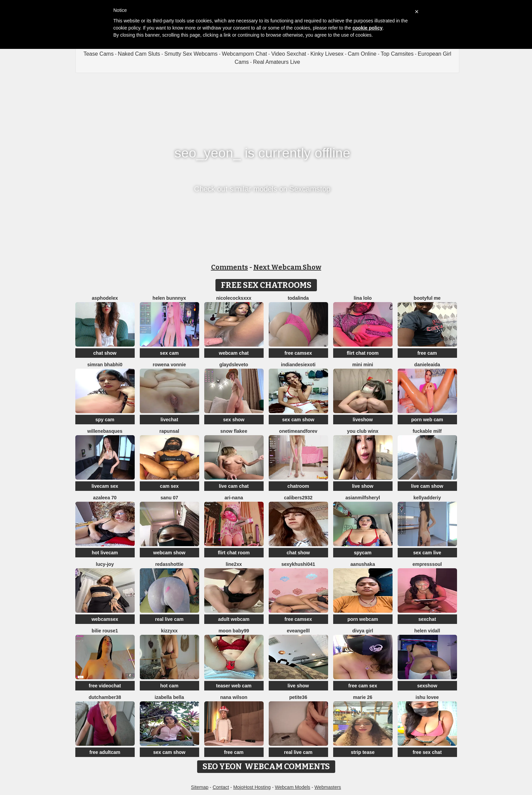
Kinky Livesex (327, 54)
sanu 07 (169, 498)
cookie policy (368, 28)
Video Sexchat (289, 54)
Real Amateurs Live (277, 62)
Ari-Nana (234, 498)
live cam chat (234, 486)
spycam (363, 553)
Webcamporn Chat (244, 54)
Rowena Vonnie (169, 365)
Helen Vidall (427, 631)
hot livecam (105, 553)
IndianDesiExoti (298, 365)
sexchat (427, 619)
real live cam (169, 619)
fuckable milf (427, 431)
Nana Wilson (234, 697)
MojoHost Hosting (252, 787)
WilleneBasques (105, 431)
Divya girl (363, 631)
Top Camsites (397, 54)
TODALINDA (298, 298)
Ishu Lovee (427, 697)
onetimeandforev (298, 431)
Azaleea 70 (105, 498)
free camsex (298, 353)
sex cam (169, 353)
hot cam (169, 686)
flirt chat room (363, 353)
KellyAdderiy (427, 498)
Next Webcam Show (287, 267)
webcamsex (105, 619)
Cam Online (362, 54)
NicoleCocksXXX (234, 298)
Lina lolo (363, 298)
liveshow (363, 420)
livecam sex (105, 486)
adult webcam (234, 619)
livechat (169, 420)
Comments (230, 267)
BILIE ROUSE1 (105, 631)
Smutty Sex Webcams (191, 54)
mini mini (363, 365)
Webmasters (328, 787)
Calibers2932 (298, 498)
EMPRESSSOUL (427, 564)
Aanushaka (363, 564)
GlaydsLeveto (234, 365)
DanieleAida (427, 365)
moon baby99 (234, 631)
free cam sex (363, 686)
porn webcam (363, 619)
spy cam (105, 420)
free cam (427, 353)
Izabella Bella (169, 697)
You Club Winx (363, 431)
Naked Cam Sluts (139, 54)
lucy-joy (105, 564)
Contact (221, 787)
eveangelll (298, 631)
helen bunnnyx (169, 298)
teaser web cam (234, 686)
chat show (105, 353)
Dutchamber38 (105, 697)
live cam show (427, 486)
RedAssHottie (169, 564)
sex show (234, 420)
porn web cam (427, 420)
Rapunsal (169, 431)
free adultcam (105, 752)
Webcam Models (292, 787)
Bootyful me (427, 298)
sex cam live (427, 553)
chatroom (298, 486)
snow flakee (234, 431)
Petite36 (298, 697)
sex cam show (298, 420)
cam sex (169, 486)
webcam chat (234, 353)
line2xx (234, 564)
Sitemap (200, 787)
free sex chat (427, 752)
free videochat (105, 686)
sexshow (427, 686)
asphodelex (105, 298)
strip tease (363, 752)
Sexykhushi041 (298, 564)
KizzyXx (169, 631)
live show (363, 486)
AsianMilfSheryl (363, 498)
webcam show (169, 553)
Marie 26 (363, 697)
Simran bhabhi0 (105, 365)
